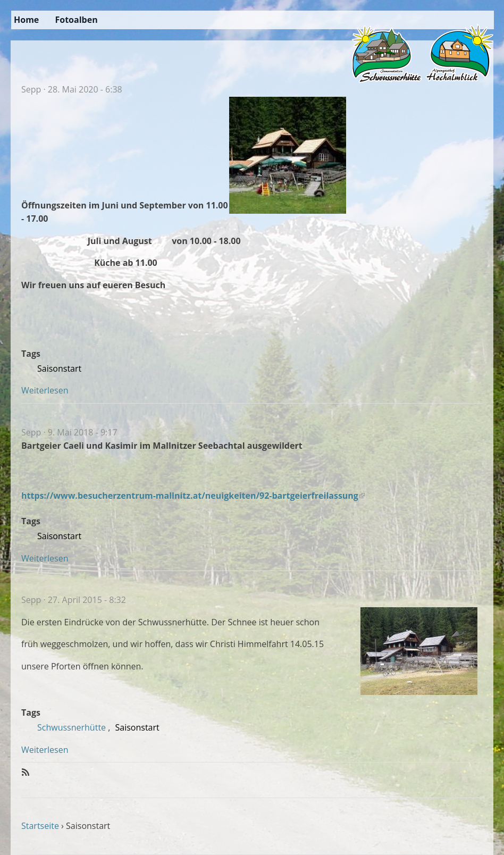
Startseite (40, 826)
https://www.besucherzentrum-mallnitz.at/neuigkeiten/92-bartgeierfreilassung (193, 496)
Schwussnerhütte (72, 727)
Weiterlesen (45, 390)
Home (26, 20)
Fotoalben (76, 20)
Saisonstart (59, 368)
